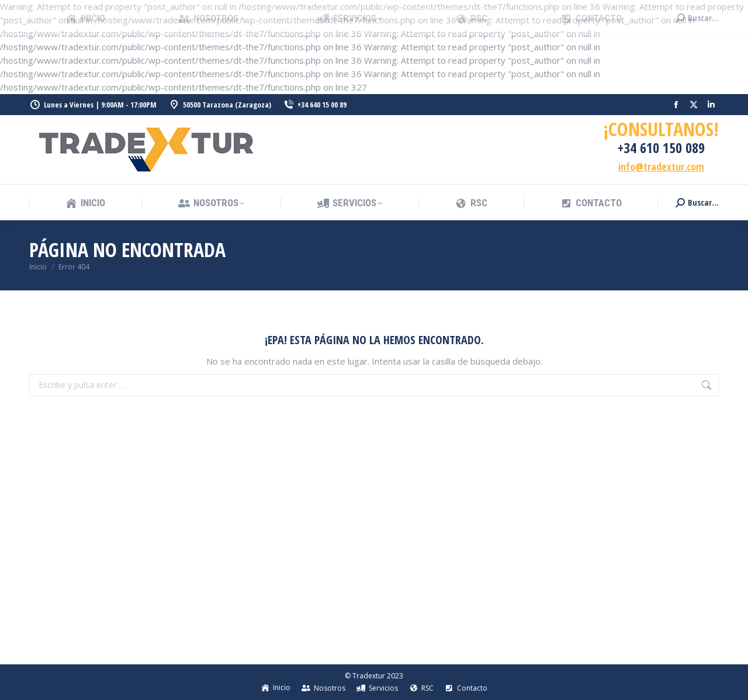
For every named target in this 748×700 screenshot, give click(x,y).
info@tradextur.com (661, 167)
